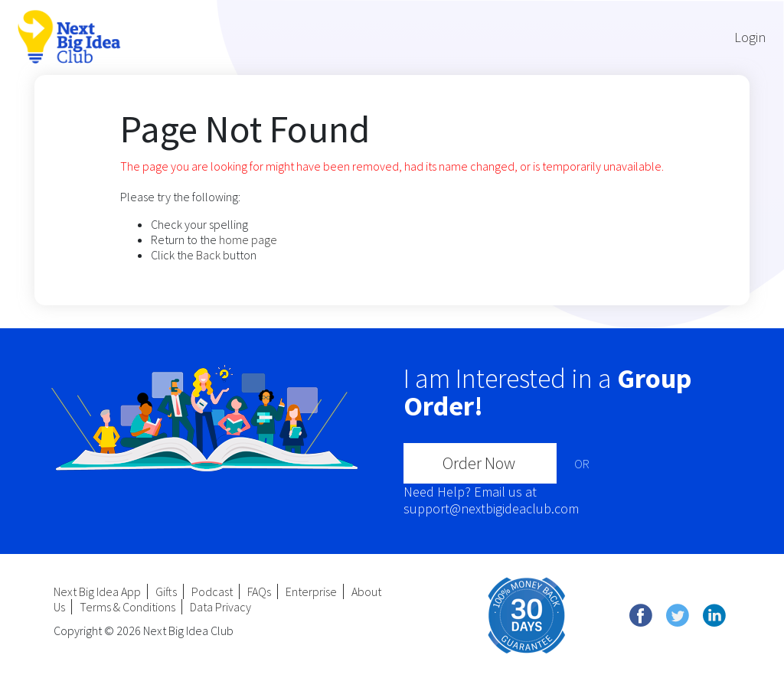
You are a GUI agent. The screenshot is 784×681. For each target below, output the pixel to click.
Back (208, 255)
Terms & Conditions (127, 607)
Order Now (479, 463)
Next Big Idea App (97, 591)
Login (750, 37)
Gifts (166, 591)
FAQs (259, 591)
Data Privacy (220, 607)
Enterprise (311, 591)
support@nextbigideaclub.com (491, 508)
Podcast (212, 591)
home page (248, 239)
